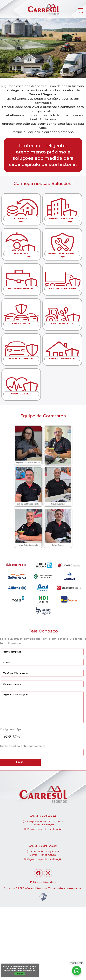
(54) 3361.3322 (43, 816)
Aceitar (20, 974)
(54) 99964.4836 (43, 846)
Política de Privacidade (43, 882)
